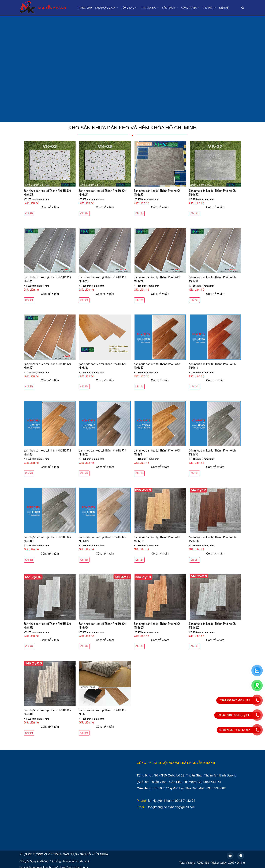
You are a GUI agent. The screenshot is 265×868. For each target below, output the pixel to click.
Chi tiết (29, 213)
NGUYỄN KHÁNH (43, 7)
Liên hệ (224, 8)
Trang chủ (85, 8)
